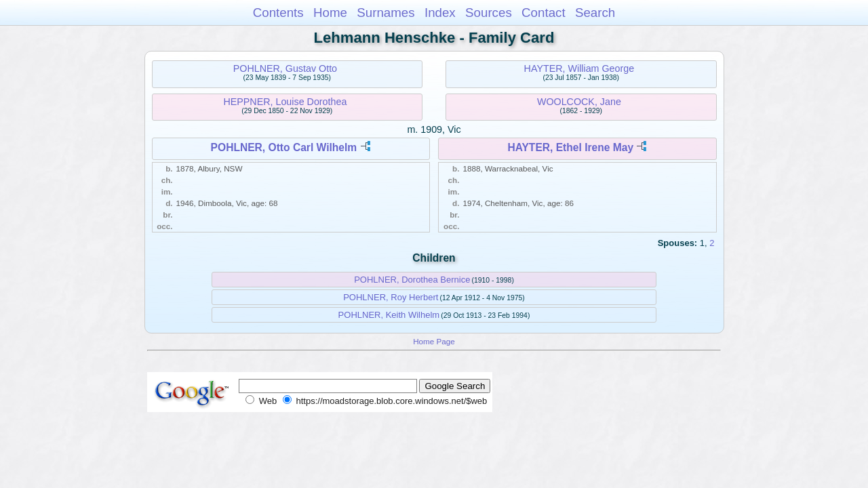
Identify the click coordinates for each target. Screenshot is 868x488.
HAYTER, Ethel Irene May (570, 147)
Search (595, 13)
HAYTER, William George (579, 68)
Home (330, 13)
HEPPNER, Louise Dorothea (285, 102)
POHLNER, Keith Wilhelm (389, 315)
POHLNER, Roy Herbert (391, 297)
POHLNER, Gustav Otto (285, 68)
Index (440, 13)
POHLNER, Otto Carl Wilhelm (284, 147)
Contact (544, 13)
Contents (278, 13)
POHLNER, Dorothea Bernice (412, 280)
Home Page (434, 341)
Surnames (386, 13)
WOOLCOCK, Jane (579, 102)
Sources (489, 13)
